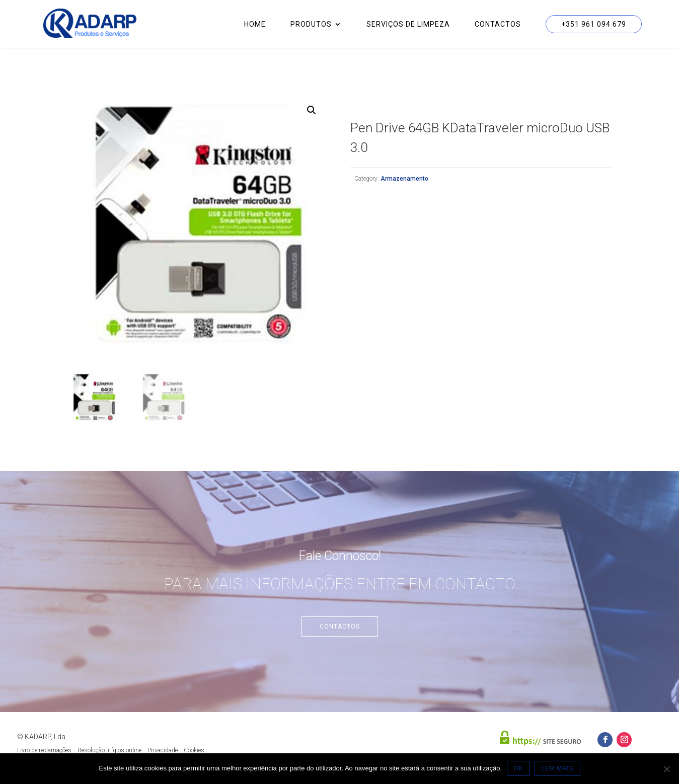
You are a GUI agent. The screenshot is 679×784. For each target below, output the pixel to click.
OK (518, 768)
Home (255, 24)
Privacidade (163, 750)
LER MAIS (557, 768)
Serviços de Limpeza (408, 24)
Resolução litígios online (109, 750)
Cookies (194, 750)
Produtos (311, 24)
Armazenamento (404, 179)
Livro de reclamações (44, 750)
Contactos (498, 24)
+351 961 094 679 (594, 24)
